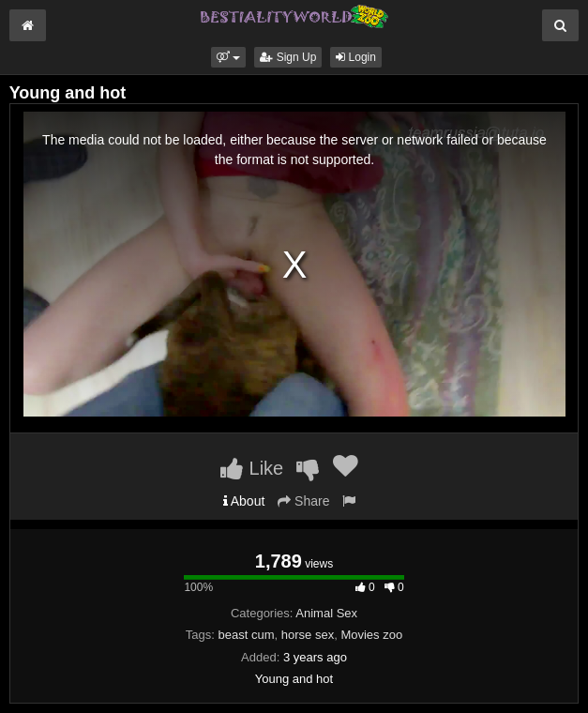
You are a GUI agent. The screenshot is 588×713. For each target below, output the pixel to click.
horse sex (308, 635)
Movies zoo (371, 635)
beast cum (247, 635)
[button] (228, 57)
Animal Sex (326, 613)
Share (303, 501)
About (244, 501)
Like (252, 468)
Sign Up (288, 57)
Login (356, 57)
